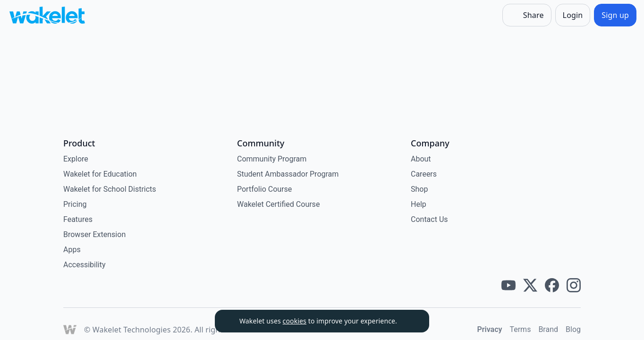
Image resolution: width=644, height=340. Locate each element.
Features (78, 219)
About (421, 159)
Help (419, 204)
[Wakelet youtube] (508, 285)
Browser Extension (94, 234)
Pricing (75, 204)
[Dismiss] (410, 321)
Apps (72, 250)
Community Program (272, 159)
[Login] (573, 15)
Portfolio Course (264, 189)
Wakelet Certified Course (278, 204)
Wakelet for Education (100, 174)
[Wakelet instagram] (574, 285)
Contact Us (429, 219)
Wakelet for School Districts (110, 189)
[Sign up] (615, 15)
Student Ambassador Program (288, 174)
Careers (424, 174)
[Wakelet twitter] (530, 285)
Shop (419, 189)
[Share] (527, 15)
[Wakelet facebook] (552, 285)
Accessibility (85, 265)
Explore (76, 159)
